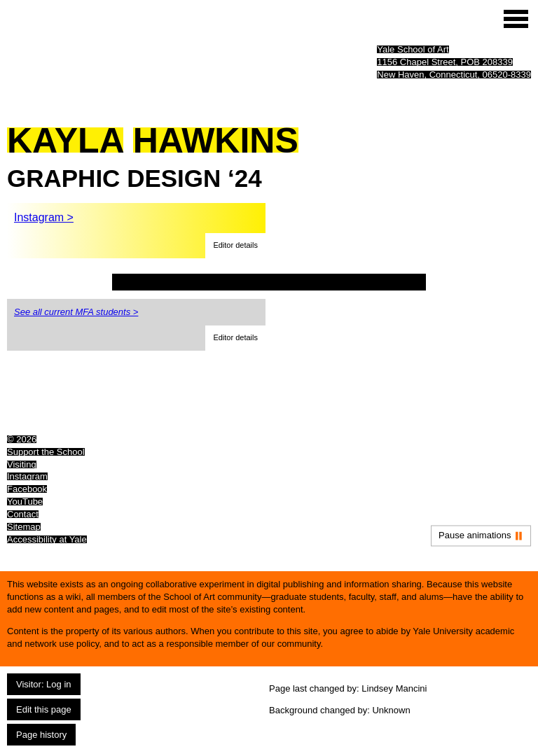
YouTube (25, 502)
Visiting (22, 464)
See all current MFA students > (76, 312)
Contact (23, 514)
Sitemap (24, 527)
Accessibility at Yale (47, 539)
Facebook (27, 489)
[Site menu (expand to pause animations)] (516, 19)
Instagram (27, 476)
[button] (235, 246)
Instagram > (44, 217)
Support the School (46, 452)
